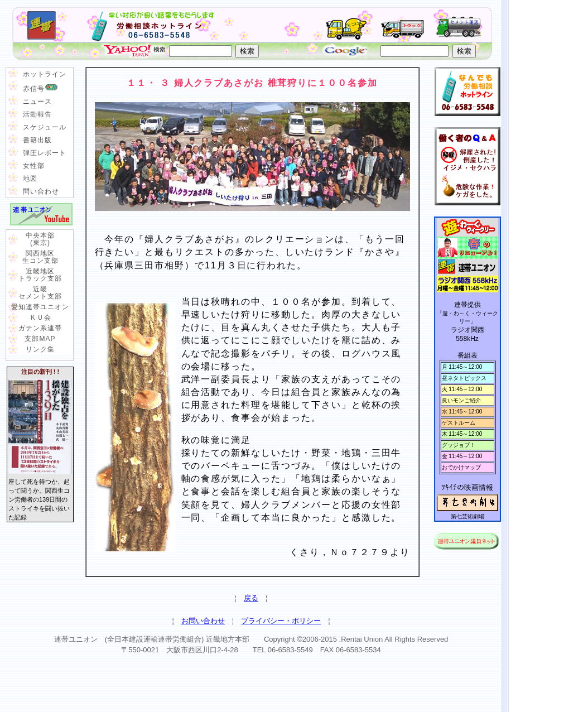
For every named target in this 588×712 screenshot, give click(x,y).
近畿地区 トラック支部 (40, 275)
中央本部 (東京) (40, 239)
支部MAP (40, 339)
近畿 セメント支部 (40, 293)
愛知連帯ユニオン (40, 307)
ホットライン (45, 74)
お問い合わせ (203, 621)
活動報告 (37, 114)
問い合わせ (41, 191)
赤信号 (40, 88)
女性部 (34, 166)
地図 (30, 179)
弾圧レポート (45, 153)
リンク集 (40, 349)
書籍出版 (37, 140)
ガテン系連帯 (40, 328)
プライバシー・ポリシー (281, 621)
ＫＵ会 (40, 317)
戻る (251, 598)
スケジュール (45, 127)
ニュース (37, 102)
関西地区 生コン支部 (40, 257)
